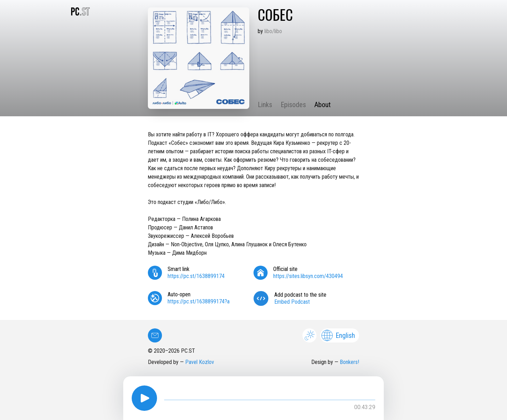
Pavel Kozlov (200, 362)
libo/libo (273, 31)
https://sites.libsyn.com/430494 (308, 276)
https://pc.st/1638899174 (196, 276)
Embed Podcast (292, 302)
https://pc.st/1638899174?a (199, 301)
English (338, 335)
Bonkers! (349, 362)
